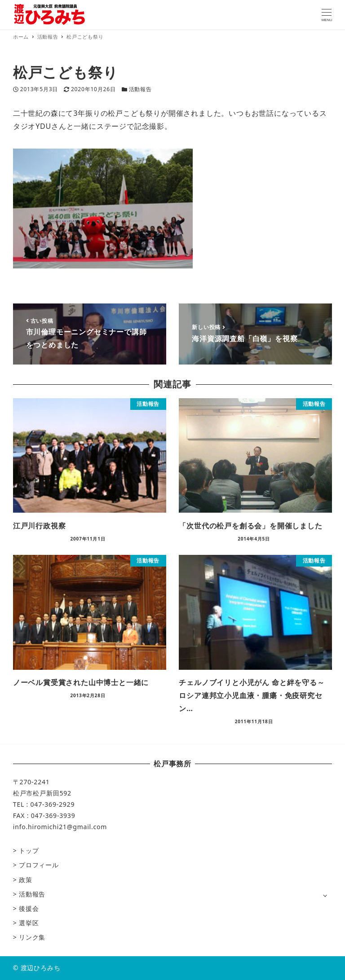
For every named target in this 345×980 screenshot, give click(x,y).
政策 (26, 880)
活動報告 (140, 89)
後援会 (29, 908)
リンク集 (32, 937)
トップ (29, 850)
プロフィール (39, 865)
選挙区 (29, 923)
